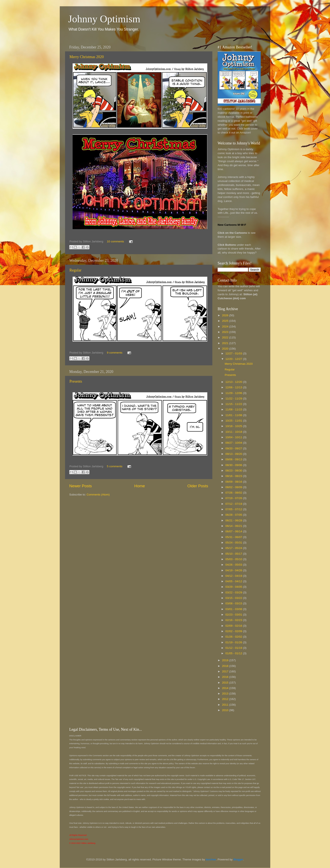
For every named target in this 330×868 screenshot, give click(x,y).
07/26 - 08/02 (234, 493)
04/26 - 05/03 (234, 565)
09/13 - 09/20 (234, 454)
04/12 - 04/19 (234, 576)
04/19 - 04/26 (234, 570)
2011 (226, 705)
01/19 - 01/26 (234, 642)
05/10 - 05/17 (234, 554)
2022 (226, 337)
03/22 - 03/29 (234, 592)
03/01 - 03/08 (234, 609)
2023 (226, 332)
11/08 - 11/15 (234, 409)
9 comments (115, 353)
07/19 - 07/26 (234, 498)
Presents (76, 381)
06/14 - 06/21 (234, 526)
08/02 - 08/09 (234, 487)
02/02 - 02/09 (234, 631)
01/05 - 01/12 (234, 653)
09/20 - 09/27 (234, 448)
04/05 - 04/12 (234, 581)
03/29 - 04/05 (234, 587)
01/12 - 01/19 (234, 648)
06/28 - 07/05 (234, 515)
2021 (226, 343)
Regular (75, 270)
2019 (226, 660)
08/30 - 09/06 (234, 465)
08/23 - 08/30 (234, 471)
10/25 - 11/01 (234, 421)
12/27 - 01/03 (234, 353)
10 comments (115, 241)
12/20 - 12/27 (234, 359)
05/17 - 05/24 (234, 548)
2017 (226, 671)
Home (140, 486)
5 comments (115, 466)
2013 (226, 694)
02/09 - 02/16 (234, 626)
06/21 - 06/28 (234, 520)
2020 (226, 349)
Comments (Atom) (98, 495)
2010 (226, 710)
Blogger (238, 859)
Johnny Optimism (104, 19)
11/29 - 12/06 (234, 393)
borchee (211, 859)
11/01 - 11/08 (234, 415)
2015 (226, 683)
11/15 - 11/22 (234, 404)
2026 (226, 315)
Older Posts (198, 486)
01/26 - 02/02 (234, 637)
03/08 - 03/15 (234, 603)
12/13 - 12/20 (234, 382)
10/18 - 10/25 (234, 426)
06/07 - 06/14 (234, 531)
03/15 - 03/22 (234, 598)
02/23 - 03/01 (234, 615)
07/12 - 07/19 (234, 504)
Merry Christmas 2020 (87, 57)
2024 (226, 327)
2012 (226, 699)
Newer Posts (81, 486)
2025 (226, 321)
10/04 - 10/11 (234, 437)
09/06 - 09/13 (234, 459)
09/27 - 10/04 (234, 443)
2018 (226, 666)
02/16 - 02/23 (234, 620)
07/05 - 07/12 (234, 509)
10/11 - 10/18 (234, 432)
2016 (226, 677)
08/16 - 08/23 (234, 476)
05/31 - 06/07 (234, 537)
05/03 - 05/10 (234, 559)
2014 (226, 688)
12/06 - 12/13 (234, 387)
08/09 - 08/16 (234, 482)
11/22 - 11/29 (234, 399)
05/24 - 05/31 (234, 543)
